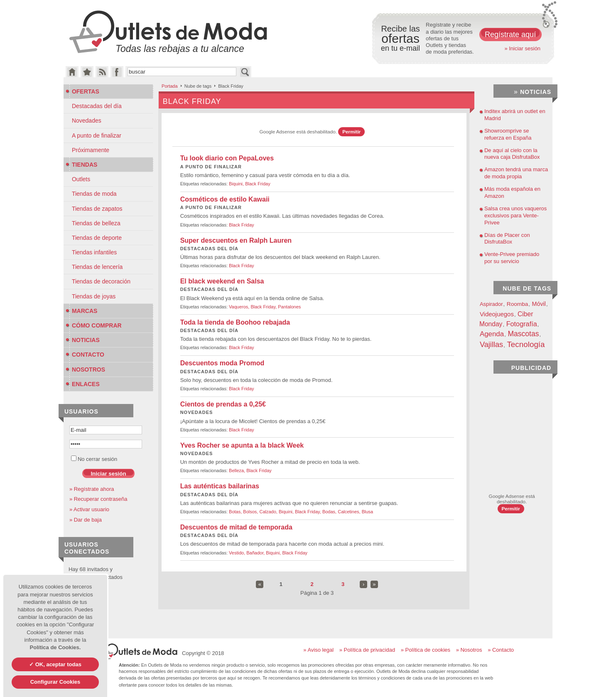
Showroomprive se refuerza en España (508, 134)
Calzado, (269, 512)
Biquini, (237, 184)
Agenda (492, 334)
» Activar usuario (89, 509)
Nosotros (85, 369)
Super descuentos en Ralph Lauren (236, 240)
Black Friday (258, 184)
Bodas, (330, 512)
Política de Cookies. (55, 647)
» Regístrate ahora (92, 489)
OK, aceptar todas (58, 664)
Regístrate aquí (510, 34)
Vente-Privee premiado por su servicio (512, 258)
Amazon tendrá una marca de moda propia (516, 173)
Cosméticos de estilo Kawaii (225, 199)
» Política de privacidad (367, 650)
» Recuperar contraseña (98, 499)
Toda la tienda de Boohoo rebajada (235, 322)
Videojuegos (497, 314)
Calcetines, (350, 512)
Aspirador (491, 304)
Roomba (518, 304)
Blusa (368, 512)
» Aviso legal (318, 650)
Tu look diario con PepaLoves (227, 158)
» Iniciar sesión (522, 48)
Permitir (351, 132)
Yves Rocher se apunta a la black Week (242, 445)
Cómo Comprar (94, 325)
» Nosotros (469, 650)
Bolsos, (251, 512)
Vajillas (491, 345)
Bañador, (256, 553)
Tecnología (526, 344)
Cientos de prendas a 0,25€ (223, 404)
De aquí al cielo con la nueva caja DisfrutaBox (512, 154)
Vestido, (238, 553)
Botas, (236, 512)
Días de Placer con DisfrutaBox (507, 239)
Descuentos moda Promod (222, 363)
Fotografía (522, 324)
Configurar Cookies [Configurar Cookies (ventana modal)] (55, 682)
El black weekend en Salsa (222, 281)
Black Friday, (264, 307)
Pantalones (289, 307)
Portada (170, 86)
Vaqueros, (240, 307)
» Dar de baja (86, 520)
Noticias (83, 340)
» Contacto (501, 650)
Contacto (85, 355)
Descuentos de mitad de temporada (236, 527)
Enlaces (83, 384)
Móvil (539, 304)
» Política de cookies (426, 650)
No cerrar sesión (94, 459)
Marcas (81, 311)
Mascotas (523, 334)
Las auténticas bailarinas (220, 486)
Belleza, (238, 470)
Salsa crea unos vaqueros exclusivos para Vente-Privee (515, 216)
